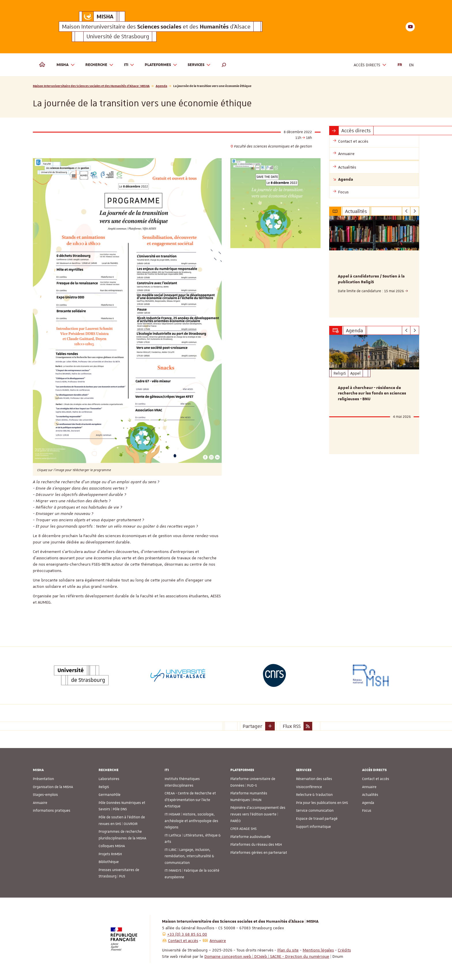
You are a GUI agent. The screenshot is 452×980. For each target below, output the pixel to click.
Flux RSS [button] (292, 726)
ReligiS (104, 787)
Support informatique (313, 827)
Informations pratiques (52, 811)
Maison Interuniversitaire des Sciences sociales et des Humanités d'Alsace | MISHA (91, 86)
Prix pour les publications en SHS (322, 803)
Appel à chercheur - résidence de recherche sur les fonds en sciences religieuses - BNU (372, 394)
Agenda (161, 86)
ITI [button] (129, 65)
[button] (224, 65)
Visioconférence (309, 787)
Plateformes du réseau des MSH (256, 845)
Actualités (370, 795)
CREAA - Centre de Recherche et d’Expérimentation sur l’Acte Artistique (190, 800)
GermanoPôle (110, 795)
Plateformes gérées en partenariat (259, 853)
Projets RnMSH (110, 854)
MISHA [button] (66, 65)
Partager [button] (253, 726)
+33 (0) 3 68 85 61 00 (187, 934)
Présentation (43, 779)
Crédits (344, 950)
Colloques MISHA (112, 846)
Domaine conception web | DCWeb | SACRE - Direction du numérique (267, 956)
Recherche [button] (99, 65)
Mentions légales (318, 950)
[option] (374, 267)
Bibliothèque (109, 862)
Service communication (315, 811)
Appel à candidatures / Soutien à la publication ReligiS (371, 279)
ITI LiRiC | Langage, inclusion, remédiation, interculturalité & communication (189, 856)
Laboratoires (109, 779)
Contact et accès (376, 779)
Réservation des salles (314, 779)
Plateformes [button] (161, 65)
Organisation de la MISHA (53, 787)
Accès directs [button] (370, 65)
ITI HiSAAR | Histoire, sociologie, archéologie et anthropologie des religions (191, 821)
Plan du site (288, 950)
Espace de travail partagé (317, 819)
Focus (367, 811)
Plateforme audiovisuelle (251, 837)
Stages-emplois (45, 795)
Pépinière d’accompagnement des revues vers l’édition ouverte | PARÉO (258, 814)
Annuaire (40, 803)
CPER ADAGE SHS (243, 829)
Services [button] (199, 65)
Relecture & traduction (314, 795)
